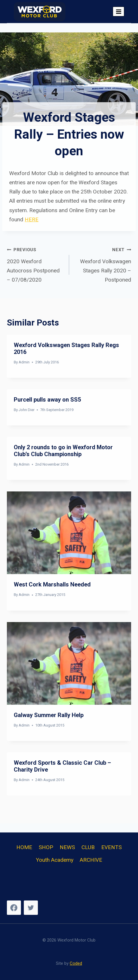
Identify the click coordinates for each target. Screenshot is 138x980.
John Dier (27, 410)
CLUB (88, 847)
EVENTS (111, 847)
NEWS (67, 847)
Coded (76, 963)
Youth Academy (55, 860)
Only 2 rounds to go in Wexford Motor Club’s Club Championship (64, 451)
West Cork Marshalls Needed (52, 584)
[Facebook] (14, 908)
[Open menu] (118, 11)
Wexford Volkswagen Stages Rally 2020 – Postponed (103, 264)
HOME (24, 847)
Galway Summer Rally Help (49, 715)
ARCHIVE (91, 860)
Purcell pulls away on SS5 (47, 400)
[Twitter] (31, 908)
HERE (32, 219)
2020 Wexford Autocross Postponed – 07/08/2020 (35, 264)
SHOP (46, 847)
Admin (24, 362)
